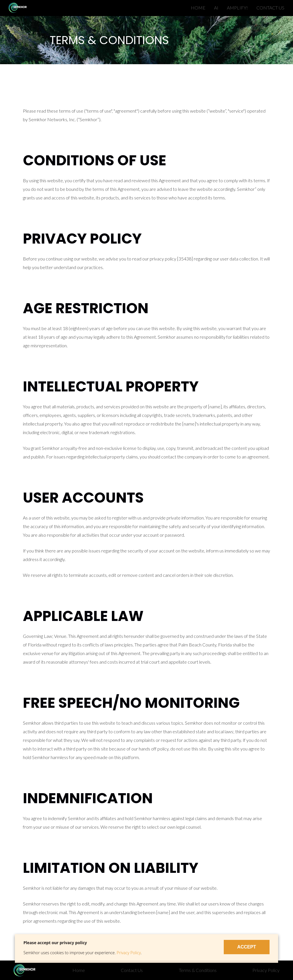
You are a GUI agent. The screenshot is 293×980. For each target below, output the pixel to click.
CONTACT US (270, 8)
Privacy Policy (129, 953)
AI (216, 8)
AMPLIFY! (237, 8)
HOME (198, 8)
